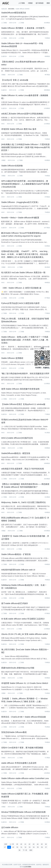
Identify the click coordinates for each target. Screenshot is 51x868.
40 (21, 844)
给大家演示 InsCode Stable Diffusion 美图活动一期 (23, 272)
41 (25, 844)
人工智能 (22, 3)
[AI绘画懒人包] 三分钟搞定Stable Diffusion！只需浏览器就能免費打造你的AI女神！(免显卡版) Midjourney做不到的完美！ (25, 147)
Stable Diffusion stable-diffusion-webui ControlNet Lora (25, 778)
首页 (6, 844)
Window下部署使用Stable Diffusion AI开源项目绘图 (23, 812)
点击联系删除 (27, 867)
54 (34, 847)
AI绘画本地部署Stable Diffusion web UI (18, 570)
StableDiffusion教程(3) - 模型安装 (16, 453)
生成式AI (4, 56)
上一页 (12, 844)
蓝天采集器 (40, 3)
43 (34, 844)
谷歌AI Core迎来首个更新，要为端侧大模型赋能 (22, 748)
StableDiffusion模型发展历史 (14, 13)
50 (17, 847)
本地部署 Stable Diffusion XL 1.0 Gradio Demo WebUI (25, 683)
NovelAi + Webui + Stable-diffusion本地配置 (20, 218)
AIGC (3, 124)
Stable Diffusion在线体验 (12, 166)
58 (20, 850)
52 (25, 847)
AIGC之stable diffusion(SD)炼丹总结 (17, 438)
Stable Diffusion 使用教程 (12, 358)
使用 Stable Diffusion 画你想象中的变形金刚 (20, 389)
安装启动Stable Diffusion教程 (14, 732)
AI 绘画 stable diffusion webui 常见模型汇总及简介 (23, 619)
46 (46, 844)
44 (38, 844)
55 (38, 847)
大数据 (30, 3)
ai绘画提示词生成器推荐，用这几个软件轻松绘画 (23, 469)
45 (42, 844)
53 (30, 847)
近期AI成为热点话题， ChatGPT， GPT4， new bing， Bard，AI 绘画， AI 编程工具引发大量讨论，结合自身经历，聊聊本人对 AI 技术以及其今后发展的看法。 (25, 254)
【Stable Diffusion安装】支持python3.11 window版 (23, 404)
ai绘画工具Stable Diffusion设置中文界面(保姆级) (22, 114)
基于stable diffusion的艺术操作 (15, 603)
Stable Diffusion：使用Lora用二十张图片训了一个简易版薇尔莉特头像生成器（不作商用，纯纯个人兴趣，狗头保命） (25, 340)
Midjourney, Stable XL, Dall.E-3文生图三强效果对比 (24, 502)
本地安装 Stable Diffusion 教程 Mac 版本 (19, 129)
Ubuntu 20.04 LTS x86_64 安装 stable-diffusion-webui (25, 634)
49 (13, 847)
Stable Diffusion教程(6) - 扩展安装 (16, 554)
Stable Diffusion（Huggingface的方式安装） (20, 202)
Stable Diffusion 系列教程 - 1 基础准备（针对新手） (24, 28)
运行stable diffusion (10, 827)
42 (30, 844)
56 (42, 847)
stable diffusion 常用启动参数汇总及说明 (19, 763)
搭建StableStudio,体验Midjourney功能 (18, 668)
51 (21, 847)
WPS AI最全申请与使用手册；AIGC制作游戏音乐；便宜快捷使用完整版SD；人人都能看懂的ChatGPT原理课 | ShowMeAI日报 (25, 184)
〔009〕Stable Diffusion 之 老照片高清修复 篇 (21, 288)
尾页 (31, 850)
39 (17, 844)
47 (5, 847)
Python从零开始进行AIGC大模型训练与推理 (20, 303)
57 (46, 847)
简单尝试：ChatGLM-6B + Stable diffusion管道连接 (24, 717)
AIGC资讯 (11, 9)
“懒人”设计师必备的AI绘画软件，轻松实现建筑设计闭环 (25, 374)
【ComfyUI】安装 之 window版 (15, 80)
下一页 (25, 850)
